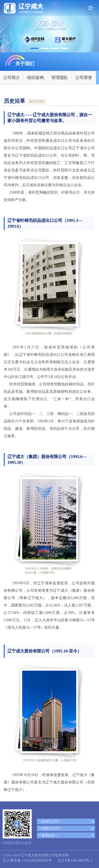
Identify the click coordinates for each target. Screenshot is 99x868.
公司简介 (12, 78)
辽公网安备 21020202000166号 (27, 860)
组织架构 (36, 78)
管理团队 (60, 78)
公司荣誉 (84, 78)
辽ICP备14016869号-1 (75, 860)
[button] (35, 48)
